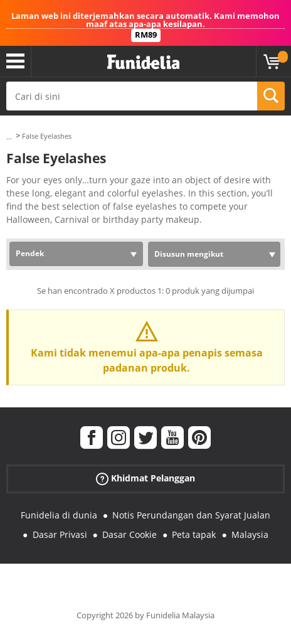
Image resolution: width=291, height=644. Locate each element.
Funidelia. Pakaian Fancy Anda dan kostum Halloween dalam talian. (143, 62)
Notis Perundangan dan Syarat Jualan (191, 515)
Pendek (30, 253)
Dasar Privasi (60, 534)
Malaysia (250, 534)
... (9, 137)
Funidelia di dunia (59, 515)
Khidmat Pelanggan (145, 479)
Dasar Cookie (130, 534)
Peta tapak (194, 534)
